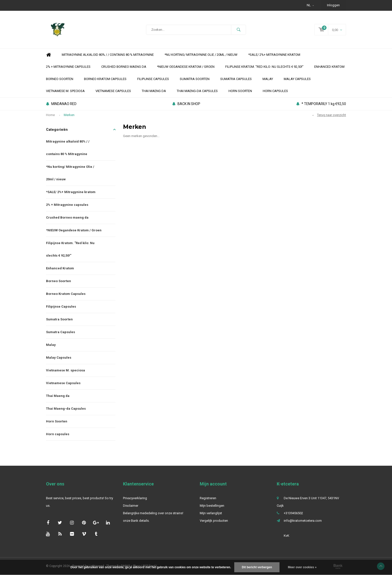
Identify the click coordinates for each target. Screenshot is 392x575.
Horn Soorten (240, 91)
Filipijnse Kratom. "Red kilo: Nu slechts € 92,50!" (264, 67)
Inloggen (333, 5)
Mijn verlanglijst (211, 513)
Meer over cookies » (302, 567)
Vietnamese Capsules (113, 91)
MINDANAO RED (61, 104)
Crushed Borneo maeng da (124, 67)
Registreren (208, 498)
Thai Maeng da (154, 91)
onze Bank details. (136, 521)
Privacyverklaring (135, 498)
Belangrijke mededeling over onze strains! (153, 513)
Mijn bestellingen (212, 506)
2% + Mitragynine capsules (68, 67)
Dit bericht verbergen (257, 567)
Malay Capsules (297, 79)
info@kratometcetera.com (303, 521)
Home (48, 55)
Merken (69, 115)
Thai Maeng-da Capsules (197, 91)
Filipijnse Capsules (153, 79)
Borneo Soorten (60, 79)
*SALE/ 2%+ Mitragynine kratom (274, 55)
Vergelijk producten (214, 521)
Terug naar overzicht (331, 115)
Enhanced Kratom (329, 67)
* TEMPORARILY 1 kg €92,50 (321, 104)
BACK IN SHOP (186, 104)
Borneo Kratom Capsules (105, 79)
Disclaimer (131, 506)
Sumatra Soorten (195, 79)
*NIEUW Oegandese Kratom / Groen (186, 67)
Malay (268, 79)
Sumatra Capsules (236, 79)
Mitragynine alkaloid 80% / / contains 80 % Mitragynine (108, 55)
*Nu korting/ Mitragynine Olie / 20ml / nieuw (201, 55)
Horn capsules (275, 91)
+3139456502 (293, 513)
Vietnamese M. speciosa (65, 91)
